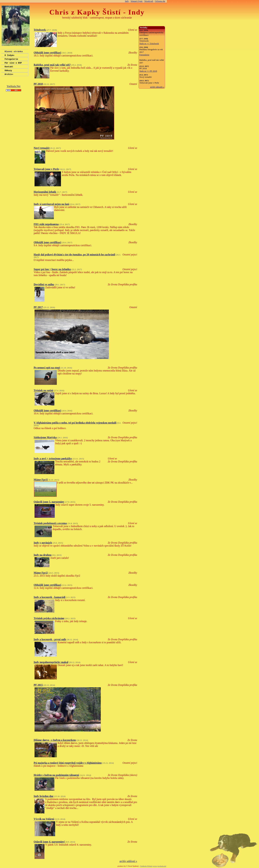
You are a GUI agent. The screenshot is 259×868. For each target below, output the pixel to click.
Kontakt (9, 69)
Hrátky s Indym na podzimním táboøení (56, 775)
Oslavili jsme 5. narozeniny (49, 502)
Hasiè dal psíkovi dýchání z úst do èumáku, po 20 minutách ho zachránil (74, 255)
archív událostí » (128, 861)
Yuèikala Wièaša (146, 866)
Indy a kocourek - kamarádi (50, 597)
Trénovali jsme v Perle (46, 169)
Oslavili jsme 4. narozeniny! (49, 842)
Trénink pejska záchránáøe (49, 618)
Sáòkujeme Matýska (45, 437)
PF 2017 (38, 307)
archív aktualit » (157, 87)
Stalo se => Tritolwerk (149, 43)
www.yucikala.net (159, 866)
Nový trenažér (42, 148)
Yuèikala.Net (13, 90)
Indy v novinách (43, 543)
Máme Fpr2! (41, 573)
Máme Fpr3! (41, 480)
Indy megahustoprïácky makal (51, 662)
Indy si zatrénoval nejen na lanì (51, 204)
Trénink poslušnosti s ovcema (50, 523)
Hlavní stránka (14, 52)
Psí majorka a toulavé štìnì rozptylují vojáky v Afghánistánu (68, 763)
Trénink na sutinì (43, 390)
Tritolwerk (40, 30)
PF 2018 (38, 84)
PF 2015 (38, 685)
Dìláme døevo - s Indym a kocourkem (55, 740)
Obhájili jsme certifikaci (47, 53)
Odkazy (8, 73)
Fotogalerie (11, 60)
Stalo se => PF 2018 (148, 71)
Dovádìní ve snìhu (44, 284)
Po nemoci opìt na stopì (47, 368)
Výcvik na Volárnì (44, 819)
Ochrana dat (160, 1)
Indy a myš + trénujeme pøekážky (53, 459)
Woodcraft (149, 1)
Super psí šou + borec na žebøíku (52, 269)
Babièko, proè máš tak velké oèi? (52, 65)
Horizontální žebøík (45, 192)
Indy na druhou (43, 555)
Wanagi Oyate (137, 1)
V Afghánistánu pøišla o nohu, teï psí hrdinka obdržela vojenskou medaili (75, 423)
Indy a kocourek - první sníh (50, 639)
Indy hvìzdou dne (44, 796)
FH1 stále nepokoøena (46, 224)
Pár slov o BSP (13, 65)
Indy (127, 1)
